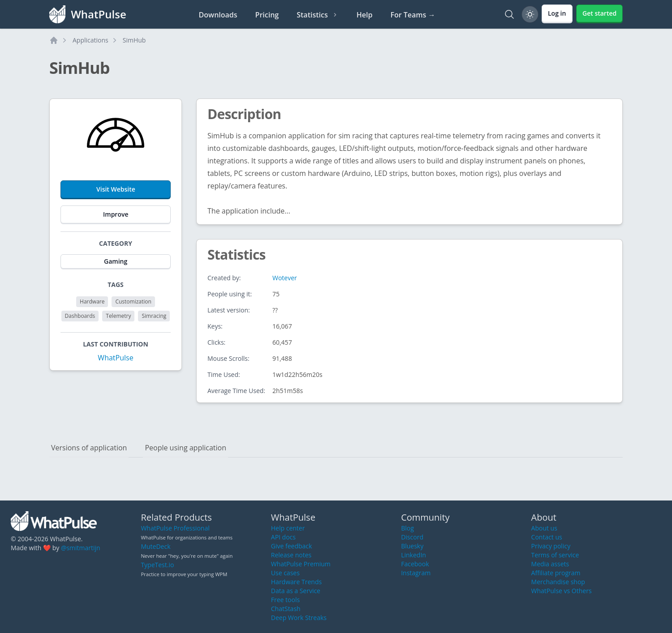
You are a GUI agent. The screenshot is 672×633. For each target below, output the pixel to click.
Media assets (550, 564)
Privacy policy (551, 546)
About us (544, 528)
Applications (90, 40)
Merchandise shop (558, 582)
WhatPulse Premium (301, 564)
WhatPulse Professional (175, 528)
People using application (185, 448)
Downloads (218, 15)
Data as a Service (296, 591)
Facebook (415, 564)
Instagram (416, 573)
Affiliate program (556, 573)
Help (365, 15)
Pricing (267, 15)
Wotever (285, 278)
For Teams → (413, 15)
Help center (288, 528)
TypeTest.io (157, 565)
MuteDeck (155, 546)
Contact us (547, 537)
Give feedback (292, 546)
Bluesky (412, 546)
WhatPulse (115, 358)
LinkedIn (414, 555)
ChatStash (286, 609)
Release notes (291, 555)
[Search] (509, 14)
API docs (283, 537)
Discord (412, 537)
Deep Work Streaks (299, 618)
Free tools (285, 600)
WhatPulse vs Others (562, 591)
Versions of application (89, 448)
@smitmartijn (81, 548)
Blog (407, 528)
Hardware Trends (296, 582)
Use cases (285, 573)
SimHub (134, 40)
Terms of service (555, 555)
